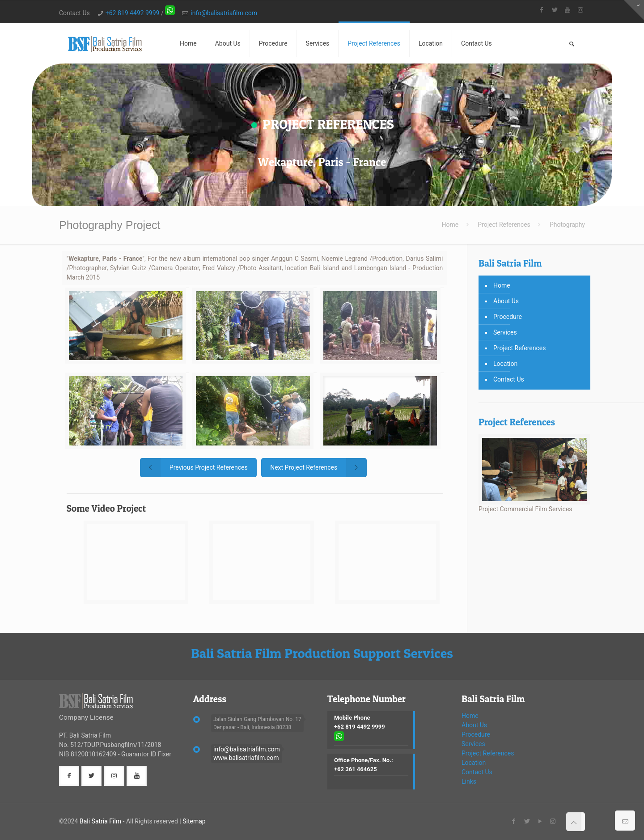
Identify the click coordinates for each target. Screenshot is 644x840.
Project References (504, 225)
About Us (506, 301)
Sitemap (194, 821)
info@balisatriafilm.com (224, 13)
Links (469, 781)
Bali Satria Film (100, 821)
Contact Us (509, 379)
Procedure (508, 317)
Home (450, 225)
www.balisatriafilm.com (246, 758)
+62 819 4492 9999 (133, 13)
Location (505, 364)
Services (505, 332)
